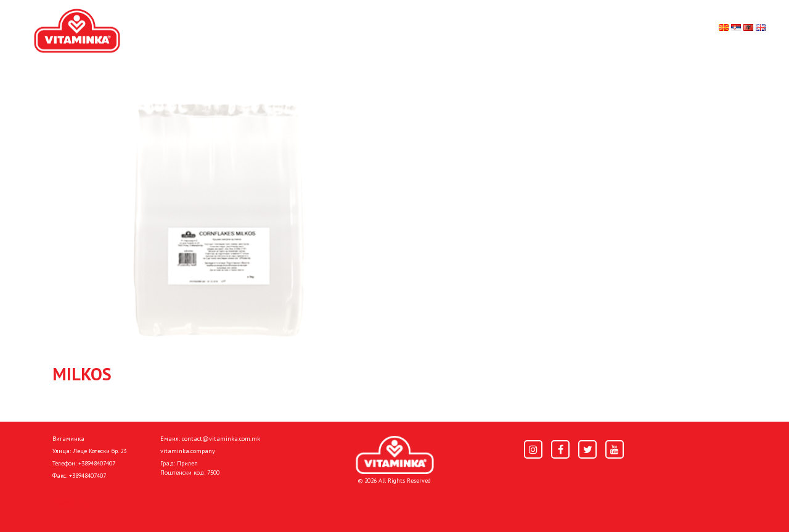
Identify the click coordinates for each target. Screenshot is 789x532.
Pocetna (70, 502)
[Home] (395, 455)
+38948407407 (97, 463)
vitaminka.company (188, 451)
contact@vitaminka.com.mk (221, 439)
